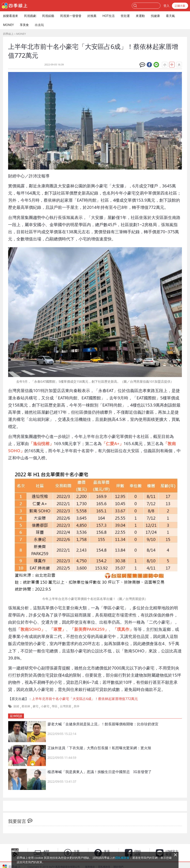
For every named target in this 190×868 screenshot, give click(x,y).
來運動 (140, 16)
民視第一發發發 (71, 16)
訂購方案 (180, 6)
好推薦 (92, 16)
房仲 (76, 706)
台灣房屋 (66, 706)
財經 (16, 706)
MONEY (8, 25)
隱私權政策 (122, 858)
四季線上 (8, 34)
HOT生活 (109, 16)
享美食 (24, 25)
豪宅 (36, 706)
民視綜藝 (48, 16)
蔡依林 (26, 706)
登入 (166, 6)
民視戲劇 (30, 16)
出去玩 (39, 25)
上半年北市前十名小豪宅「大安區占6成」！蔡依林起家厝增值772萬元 (85, 699)
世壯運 (125, 16)
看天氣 (170, 16)
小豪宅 (45, 706)
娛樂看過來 (11, 16)
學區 (55, 706)
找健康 (155, 16)
